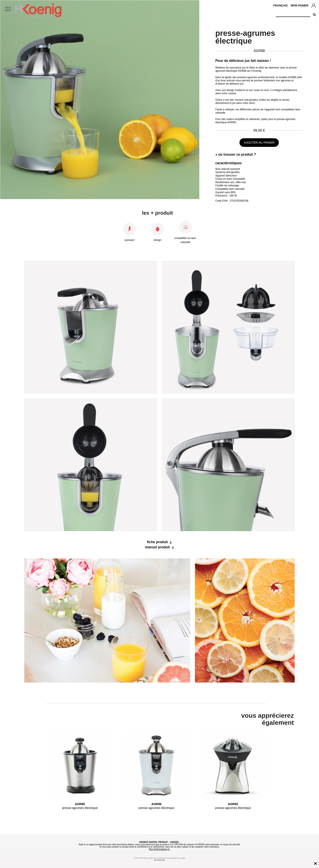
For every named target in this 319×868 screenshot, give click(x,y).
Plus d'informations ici (159, 849)
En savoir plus (159, 860)
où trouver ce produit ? (237, 154)
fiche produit (157, 542)
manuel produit (157, 547)
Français (280, 5)
